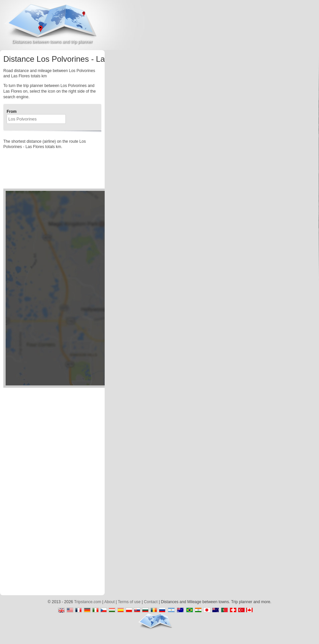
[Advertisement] (273, 59)
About (109, 602)
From (12, 112)
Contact (151, 602)
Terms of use (129, 602)
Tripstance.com (88, 602)
